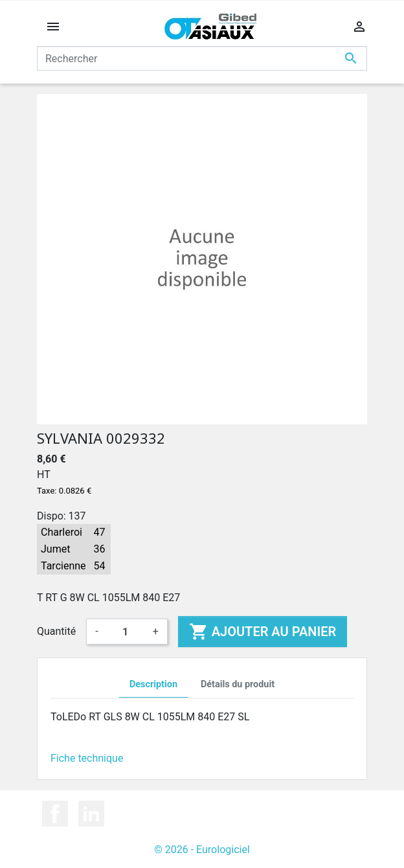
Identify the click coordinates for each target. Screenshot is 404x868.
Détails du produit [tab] (238, 684)
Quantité (56, 631)
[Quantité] (126, 632)
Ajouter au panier (263, 632)
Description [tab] (153, 684)
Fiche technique (87, 758)
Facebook (55, 814)
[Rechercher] (202, 58)
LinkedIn (91, 814)
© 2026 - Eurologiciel (202, 850)
